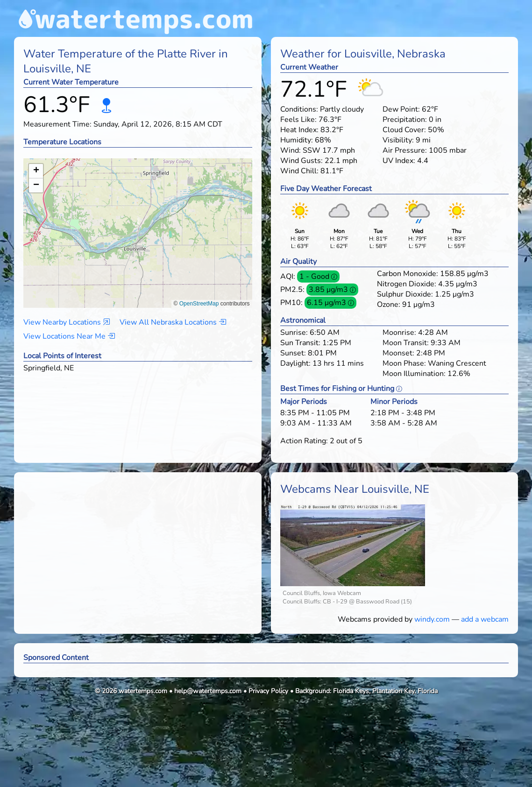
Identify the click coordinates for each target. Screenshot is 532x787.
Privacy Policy (268, 691)
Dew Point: (401, 109)
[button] (138, 224)
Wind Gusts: (301, 161)
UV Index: (399, 161)
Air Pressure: (405, 150)
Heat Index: (299, 130)
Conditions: (299, 109)
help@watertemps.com (208, 691)
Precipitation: (405, 120)
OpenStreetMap (199, 304)
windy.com (432, 619)
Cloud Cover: (404, 130)
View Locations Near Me (69, 336)
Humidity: (297, 140)
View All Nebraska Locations (173, 322)
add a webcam (485, 619)
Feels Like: (298, 120)
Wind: (291, 150)
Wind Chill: (299, 171)
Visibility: (398, 140)
